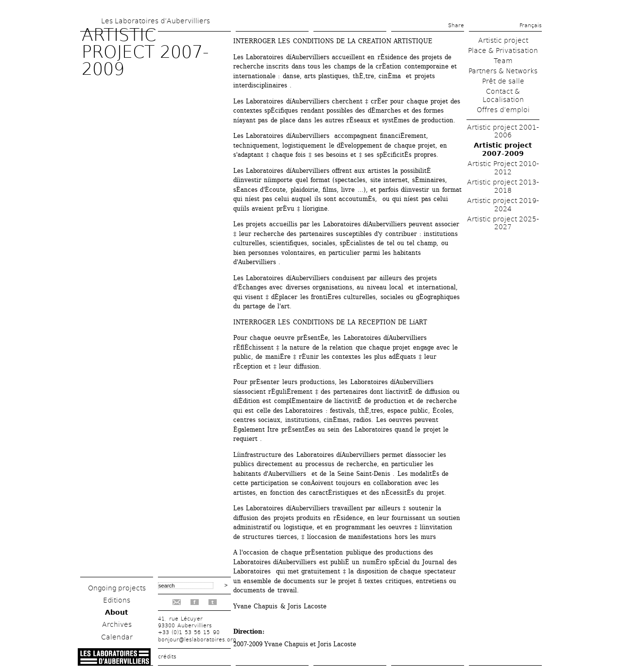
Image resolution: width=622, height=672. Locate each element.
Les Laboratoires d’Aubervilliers (155, 21)
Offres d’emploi (503, 110)
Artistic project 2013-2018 (503, 186)
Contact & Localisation (503, 95)
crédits (167, 657)
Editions (117, 600)
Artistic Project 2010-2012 (503, 168)
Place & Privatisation (503, 50)
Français (531, 25)
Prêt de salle (503, 81)
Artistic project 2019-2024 (503, 205)
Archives (117, 624)
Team (503, 61)
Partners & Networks (503, 71)
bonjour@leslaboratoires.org (197, 640)
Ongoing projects (117, 588)
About (117, 612)
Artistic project (503, 40)
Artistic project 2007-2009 (503, 149)
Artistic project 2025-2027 (503, 223)
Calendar (117, 637)
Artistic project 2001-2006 (503, 131)
